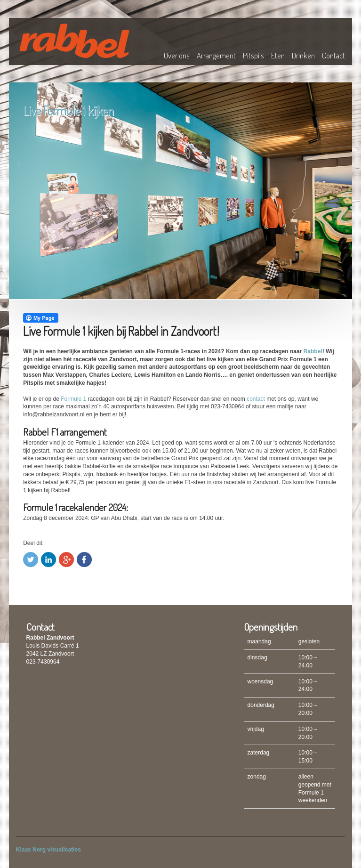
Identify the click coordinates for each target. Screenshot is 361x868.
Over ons (177, 55)
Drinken (303, 55)
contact (256, 399)
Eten (278, 55)
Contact (333, 55)
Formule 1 (73, 399)
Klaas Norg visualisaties (48, 850)
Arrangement (216, 55)
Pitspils (253, 55)
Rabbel (313, 351)
